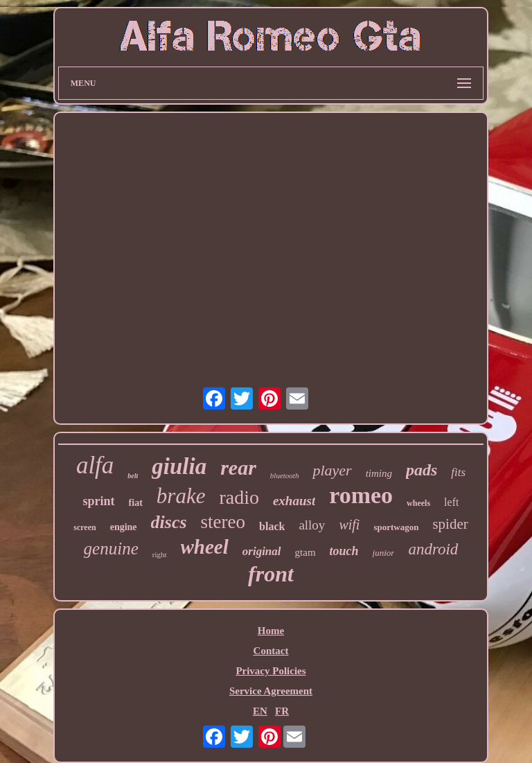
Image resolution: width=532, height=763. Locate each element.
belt (133, 476)
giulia (179, 466)
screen (85, 527)
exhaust (294, 501)
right (160, 554)
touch (344, 551)
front (271, 574)
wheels (418, 503)
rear (238, 467)
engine (124, 527)
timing (379, 473)
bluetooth (285, 475)
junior (384, 553)
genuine (111, 549)
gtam (305, 552)
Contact (271, 651)
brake (181, 496)
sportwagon (396, 527)
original (262, 551)
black (272, 526)
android (433, 549)
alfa (95, 465)
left (451, 502)
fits (458, 472)
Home (271, 631)
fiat (136, 503)
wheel (205, 547)
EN (260, 711)
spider (450, 524)
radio (239, 497)
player (332, 470)
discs (169, 522)
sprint (99, 501)
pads (422, 470)
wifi (349, 525)
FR (282, 711)
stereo (223, 522)
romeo (361, 495)
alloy (312, 525)
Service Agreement (271, 691)
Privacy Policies (271, 671)
